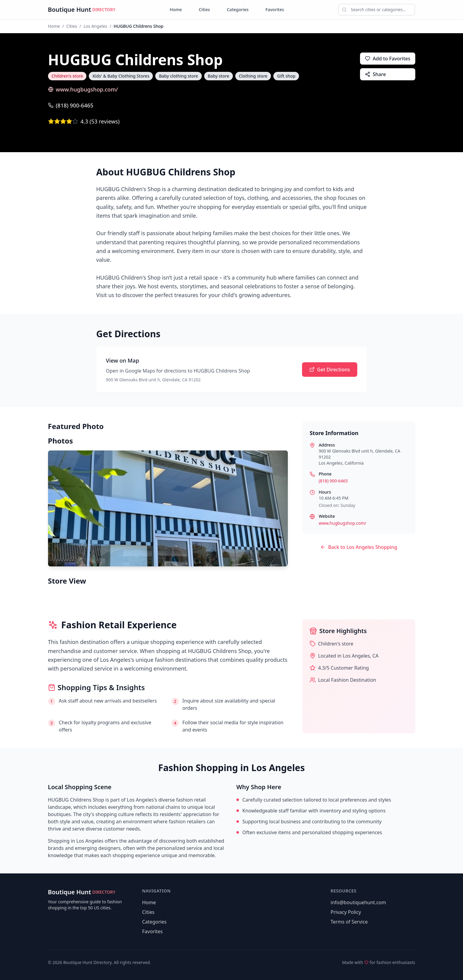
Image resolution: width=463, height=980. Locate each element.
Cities (204, 10)
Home (176, 10)
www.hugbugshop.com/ (83, 89)
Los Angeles (95, 26)
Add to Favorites (388, 59)
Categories (238, 10)
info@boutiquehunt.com (359, 902)
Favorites (275, 10)
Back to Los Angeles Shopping (359, 547)
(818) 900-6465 (71, 105)
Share (375, 74)
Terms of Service (349, 922)
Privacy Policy (346, 912)
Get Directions (330, 370)
